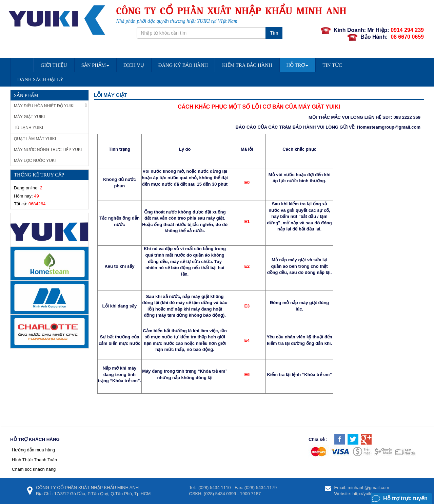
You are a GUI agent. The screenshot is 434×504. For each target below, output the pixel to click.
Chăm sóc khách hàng (34, 469)
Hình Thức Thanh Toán (34, 460)
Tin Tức (332, 65)
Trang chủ (22, 67)
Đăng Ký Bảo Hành (183, 65)
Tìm (274, 33)
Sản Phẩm (95, 65)
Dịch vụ (134, 65)
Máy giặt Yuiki (29, 117)
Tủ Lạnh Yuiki (28, 128)
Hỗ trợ (298, 65)
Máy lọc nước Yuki (35, 161)
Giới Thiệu (54, 65)
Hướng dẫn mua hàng (33, 450)
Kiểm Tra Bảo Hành (247, 65)
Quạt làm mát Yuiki (35, 139)
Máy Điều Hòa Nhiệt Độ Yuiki (50, 106)
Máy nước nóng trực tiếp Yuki (48, 150)
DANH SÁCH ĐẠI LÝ (40, 79)
